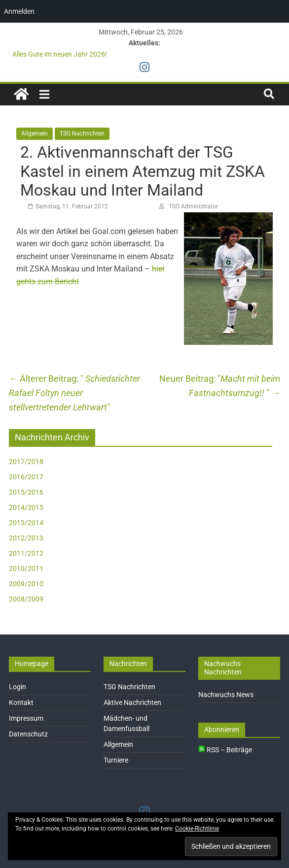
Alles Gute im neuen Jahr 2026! (60, 54)
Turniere (116, 760)
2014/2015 (26, 507)
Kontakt (21, 702)
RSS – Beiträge (225, 750)
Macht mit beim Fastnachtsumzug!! (235, 386)
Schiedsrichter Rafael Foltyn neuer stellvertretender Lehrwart (74, 393)
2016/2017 (26, 477)
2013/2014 (26, 523)
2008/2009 (26, 599)
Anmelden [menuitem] (19, 11)
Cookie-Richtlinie (197, 829)
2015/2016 (26, 492)
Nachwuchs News (226, 695)
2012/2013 (26, 538)
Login (18, 687)
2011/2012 (26, 553)
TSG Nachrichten (82, 134)
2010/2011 (26, 568)
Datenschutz (28, 734)
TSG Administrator (193, 206)
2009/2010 (26, 584)
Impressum (26, 718)
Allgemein (35, 134)
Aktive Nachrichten (132, 702)
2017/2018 (26, 462)
